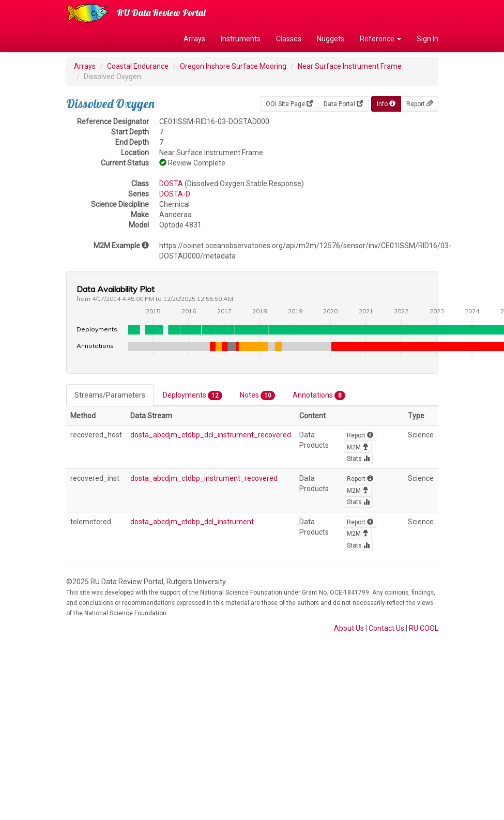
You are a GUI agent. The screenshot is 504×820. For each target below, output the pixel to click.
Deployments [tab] (193, 396)
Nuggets (331, 39)
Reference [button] (380, 39)
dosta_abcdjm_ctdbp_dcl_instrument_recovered (211, 435)
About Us (349, 628)
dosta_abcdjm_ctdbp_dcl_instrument (192, 522)
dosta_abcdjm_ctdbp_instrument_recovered (204, 478)
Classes (289, 39)
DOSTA (171, 184)
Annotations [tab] (319, 396)
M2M (358, 447)
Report (419, 104)
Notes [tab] (257, 396)
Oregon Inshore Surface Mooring (233, 66)
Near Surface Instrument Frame (350, 66)
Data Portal (343, 104)
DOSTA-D (175, 194)
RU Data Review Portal (161, 13)
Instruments (241, 39)
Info (386, 104)
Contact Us (386, 628)
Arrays (194, 39)
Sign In (427, 39)
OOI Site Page (289, 104)
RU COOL (424, 628)
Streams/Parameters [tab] (110, 395)
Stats (358, 459)
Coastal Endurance (138, 66)
